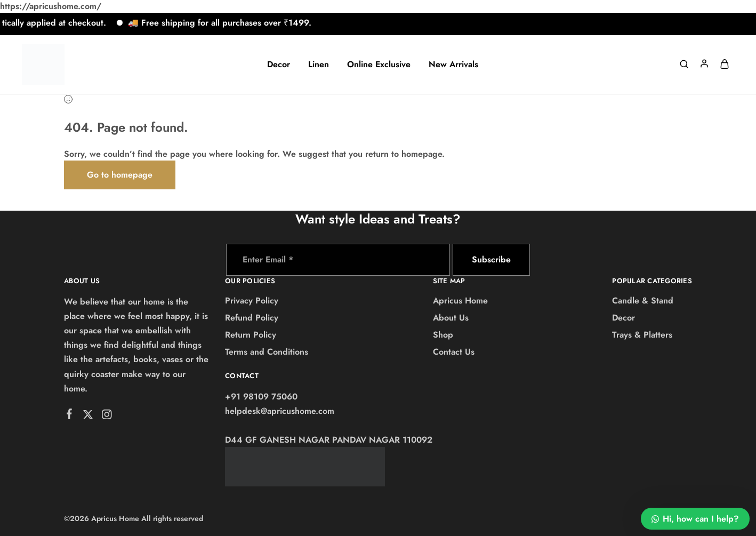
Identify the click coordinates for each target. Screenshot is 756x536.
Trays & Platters (642, 335)
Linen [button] (319, 65)
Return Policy (251, 335)
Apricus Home (460, 301)
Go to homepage (120, 175)
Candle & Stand (643, 301)
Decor (624, 318)
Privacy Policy (252, 301)
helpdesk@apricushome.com (280, 411)
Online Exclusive (379, 65)
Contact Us (454, 352)
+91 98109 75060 (261, 397)
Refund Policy (252, 318)
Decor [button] (279, 65)
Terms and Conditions (267, 352)
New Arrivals (453, 65)
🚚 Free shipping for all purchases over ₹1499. (224, 23)
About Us (451, 318)
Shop (443, 335)
